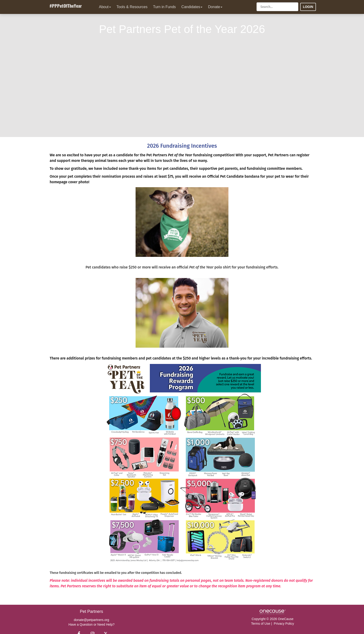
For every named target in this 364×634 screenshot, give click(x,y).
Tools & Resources (132, 7)
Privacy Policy (284, 624)
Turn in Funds (164, 7)
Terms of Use (261, 624)
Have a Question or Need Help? (91, 624)
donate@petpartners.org (91, 620)
